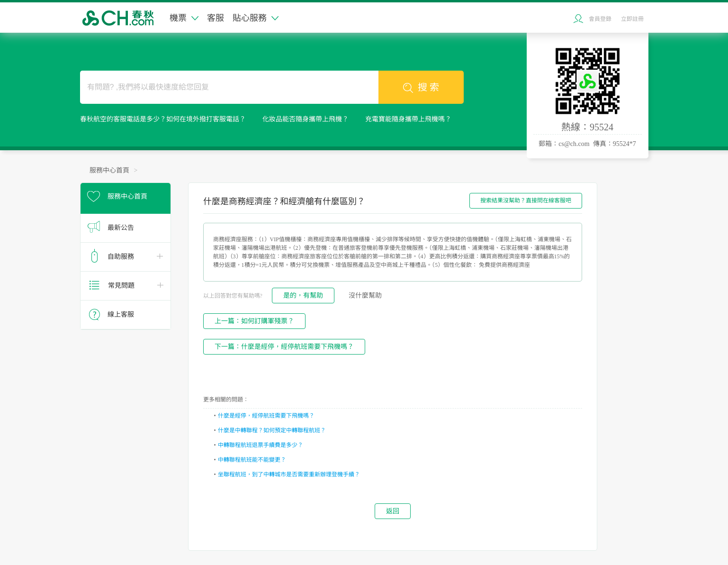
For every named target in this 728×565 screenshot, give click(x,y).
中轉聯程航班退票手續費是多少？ (261, 445)
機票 (184, 18)
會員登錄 (600, 19)
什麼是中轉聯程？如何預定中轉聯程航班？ (272, 430)
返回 (393, 511)
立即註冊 (632, 19)
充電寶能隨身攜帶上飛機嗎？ (408, 119)
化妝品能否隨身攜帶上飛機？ (306, 119)
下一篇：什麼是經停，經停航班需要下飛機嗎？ (284, 347)
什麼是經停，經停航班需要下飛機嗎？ (266, 416)
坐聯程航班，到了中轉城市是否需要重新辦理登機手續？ (289, 474)
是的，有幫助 (303, 296)
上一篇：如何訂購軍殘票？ (254, 321)
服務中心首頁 (109, 170)
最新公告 (121, 228)
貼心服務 (256, 18)
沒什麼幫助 (365, 296)
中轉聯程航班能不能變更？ (252, 460)
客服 (216, 18)
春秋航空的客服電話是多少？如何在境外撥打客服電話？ (163, 119)
